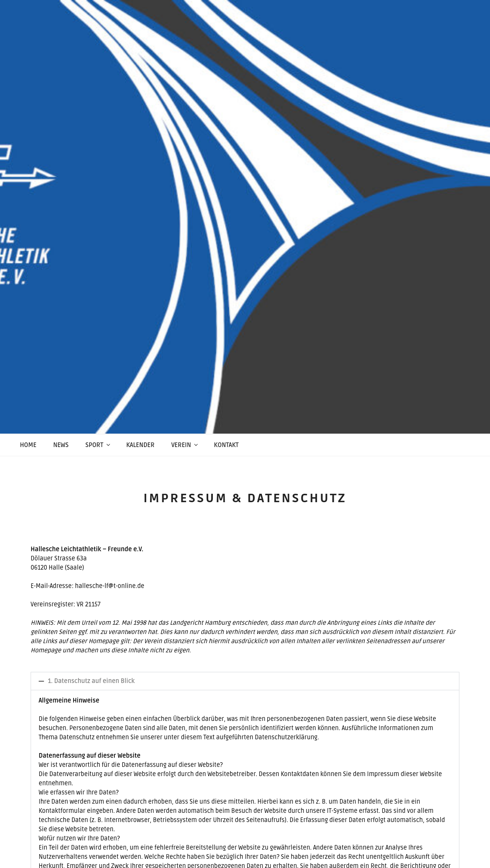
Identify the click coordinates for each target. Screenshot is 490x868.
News (61, 445)
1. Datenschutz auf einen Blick (91, 681)
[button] (245, 681)
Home (28, 445)
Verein (185, 445)
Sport (98, 445)
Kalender (140, 445)
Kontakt (226, 445)
